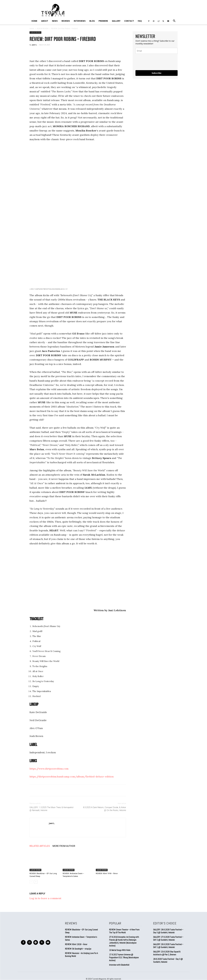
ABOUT (45, 21)
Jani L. (35, 45)
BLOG (92, 21)
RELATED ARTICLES (40, 846)
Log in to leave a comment (45, 898)
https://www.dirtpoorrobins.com (49, 769)
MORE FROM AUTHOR (64, 846)
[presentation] (157, 62)
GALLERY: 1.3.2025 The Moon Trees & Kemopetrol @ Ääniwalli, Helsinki (51, 809)
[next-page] (36, 882)
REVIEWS (66, 21)
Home (34, 21)
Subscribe (157, 73)
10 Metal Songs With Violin (120, 950)
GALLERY (116, 21)
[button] (174, 21)
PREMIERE (103, 21)
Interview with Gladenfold (119, 965)
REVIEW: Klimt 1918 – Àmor (107, 873)
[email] (157, 51)
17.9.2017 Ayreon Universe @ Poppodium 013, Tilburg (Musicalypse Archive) (124, 957)
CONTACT (129, 21)
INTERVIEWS (80, 21)
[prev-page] (31, 882)
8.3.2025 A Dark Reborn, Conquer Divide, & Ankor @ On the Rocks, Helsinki (105, 809)
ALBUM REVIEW (43, 28)
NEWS (55, 21)
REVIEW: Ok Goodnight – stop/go (78, 949)
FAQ (140, 21)
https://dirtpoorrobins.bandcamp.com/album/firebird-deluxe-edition (72, 777)
